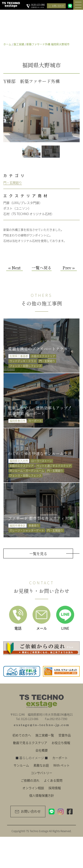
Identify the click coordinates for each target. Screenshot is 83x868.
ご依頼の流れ (30, 780)
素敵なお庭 (41, 765)
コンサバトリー (41, 773)
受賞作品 (65, 735)
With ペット (62, 765)
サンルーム (21, 765)
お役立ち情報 (61, 743)
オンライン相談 (33, 788)
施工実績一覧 (45, 735)
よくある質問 (53, 780)
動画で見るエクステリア (30, 743)
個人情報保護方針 (42, 795)
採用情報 (55, 788)
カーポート (60, 758)
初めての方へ (22, 735)
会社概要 (42, 750)
